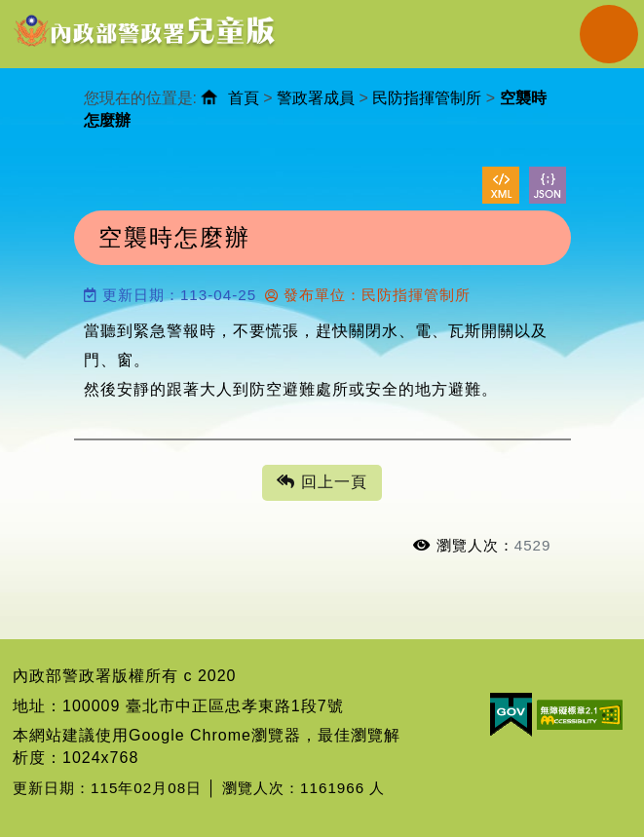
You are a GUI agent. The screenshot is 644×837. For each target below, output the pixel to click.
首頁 (244, 98)
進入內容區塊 (50, 10)
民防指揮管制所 (427, 98)
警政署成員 (316, 98)
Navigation (609, 34)
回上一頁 (322, 483)
